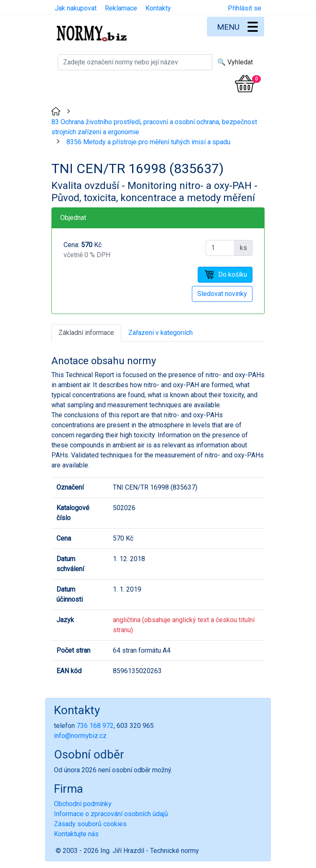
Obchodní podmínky (83, 804)
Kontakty (158, 8)
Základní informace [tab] (86, 333)
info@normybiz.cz (80, 736)
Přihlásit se (245, 8)
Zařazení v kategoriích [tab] (161, 333)
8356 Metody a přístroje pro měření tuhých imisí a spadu (148, 142)
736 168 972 (95, 726)
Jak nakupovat (76, 8)
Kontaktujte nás (76, 834)
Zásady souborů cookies (90, 824)
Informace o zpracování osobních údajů (111, 814)
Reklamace (121, 8)
